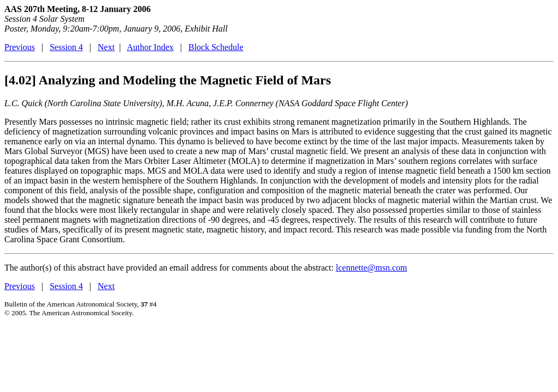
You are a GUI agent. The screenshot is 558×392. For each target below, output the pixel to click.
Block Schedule (216, 47)
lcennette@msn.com (371, 268)
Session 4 (66, 47)
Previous (20, 47)
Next (106, 47)
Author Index (150, 47)
